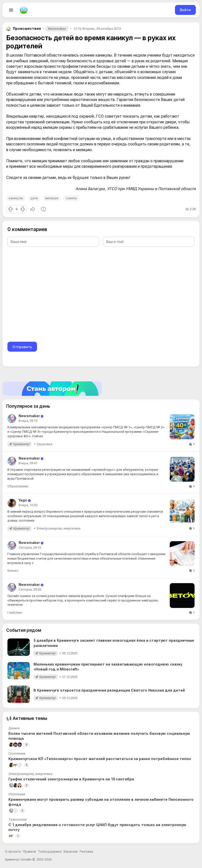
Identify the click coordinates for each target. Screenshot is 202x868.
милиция (52, 198)
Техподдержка (50, 851)
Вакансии (71, 851)
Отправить (22, 347)
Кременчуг (22, 444)
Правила (29, 851)
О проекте (13, 851)
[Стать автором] (101, 389)
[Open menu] (11, 10)
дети (34, 198)
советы (71, 198)
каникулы (16, 198)
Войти (185, 10)
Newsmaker (57, 29)
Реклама (86, 851)
